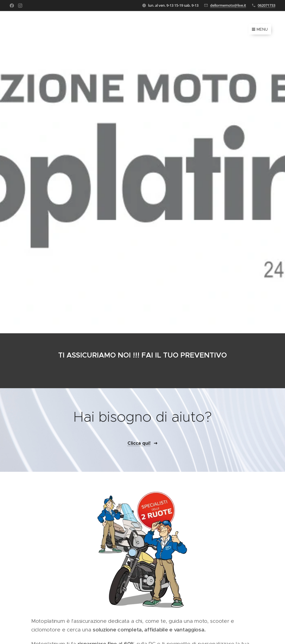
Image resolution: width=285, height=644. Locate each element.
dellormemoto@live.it (228, 5)
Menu (260, 29)
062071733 (266, 5)
